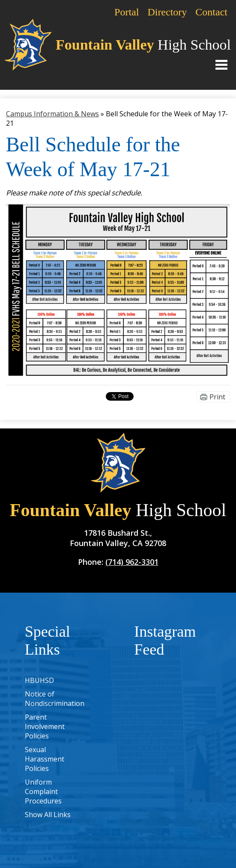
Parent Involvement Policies (45, 726)
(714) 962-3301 (132, 562)
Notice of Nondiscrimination (55, 699)
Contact (211, 12)
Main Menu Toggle (221, 65)
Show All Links (48, 815)
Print (217, 397)
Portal (127, 12)
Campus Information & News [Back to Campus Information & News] (52, 114)
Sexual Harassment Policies (45, 759)
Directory (167, 12)
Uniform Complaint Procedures (43, 791)
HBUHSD (39, 680)
